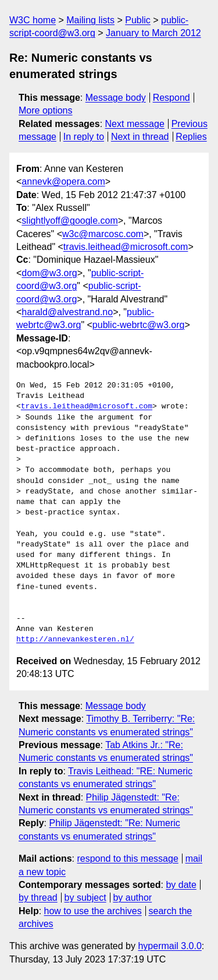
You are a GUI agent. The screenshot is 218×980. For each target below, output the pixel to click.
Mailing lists (90, 20)
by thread (38, 898)
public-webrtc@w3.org (139, 325)
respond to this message (127, 859)
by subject (85, 898)
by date (181, 885)
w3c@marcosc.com (103, 234)
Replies (191, 137)
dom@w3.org (49, 273)
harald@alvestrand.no (67, 312)
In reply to (84, 137)
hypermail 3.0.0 (169, 946)
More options (46, 110)
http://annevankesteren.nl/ (75, 640)
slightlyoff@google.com (69, 221)
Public (138, 20)
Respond (171, 98)
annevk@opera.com (63, 181)
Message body (116, 98)
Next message (135, 124)
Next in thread (140, 137)
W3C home (33, 20)
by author (132, 898)
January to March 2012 (153, 33)
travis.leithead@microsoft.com (126, 247)
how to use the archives (93, 911)
